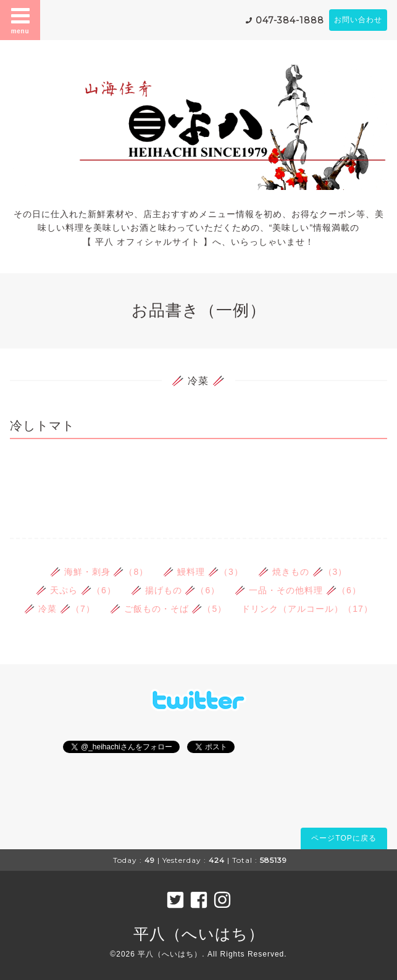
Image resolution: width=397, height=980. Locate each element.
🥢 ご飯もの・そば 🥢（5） (169, 609)
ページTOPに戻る (344, 838)
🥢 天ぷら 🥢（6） (76, 590)
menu (20, 20)
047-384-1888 (290, 20)
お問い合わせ (358, 20)
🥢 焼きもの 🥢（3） (303, 572)
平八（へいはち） (199, 934)
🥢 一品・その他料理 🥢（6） (298, 590)
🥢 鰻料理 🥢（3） (203, 572)
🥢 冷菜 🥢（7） (60, 609)
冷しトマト (42, 426)
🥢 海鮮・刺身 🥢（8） (99, 572)
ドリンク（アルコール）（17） (307, 609)
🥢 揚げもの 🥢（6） (176, 590)
